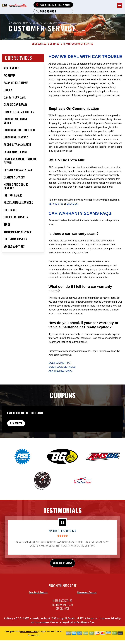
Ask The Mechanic (60, 371)
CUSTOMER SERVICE (83, 44)
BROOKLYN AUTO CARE (44, 44)
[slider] (62, 542)
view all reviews (63, 569)
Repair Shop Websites (29, 638)
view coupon (22, 428)
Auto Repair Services (38, 599)
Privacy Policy (34, 642)
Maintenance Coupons (87, 599)
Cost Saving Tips (59, 363)
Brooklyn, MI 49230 (49, 23)
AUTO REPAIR (64, 44)
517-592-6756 (48, 11)
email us (72, 204)
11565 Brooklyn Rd (31, 23)
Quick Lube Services (62, 367)
